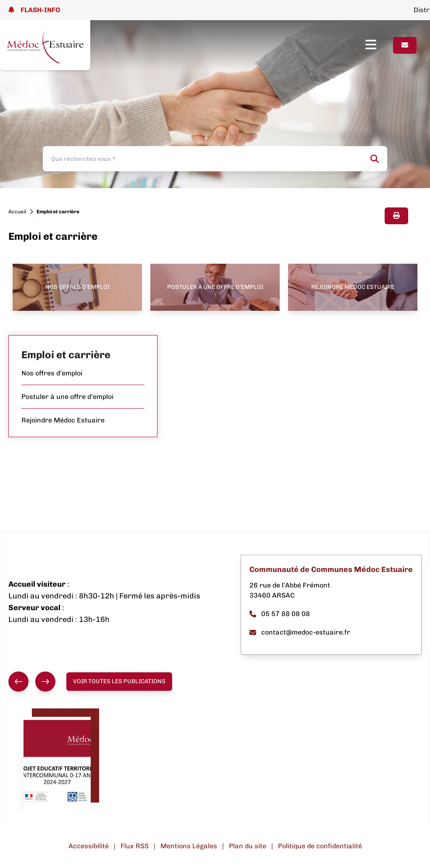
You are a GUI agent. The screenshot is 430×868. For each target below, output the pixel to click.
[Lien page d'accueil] (45, 45)
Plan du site (248, 846)
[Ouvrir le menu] (379, 45)
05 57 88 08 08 (280, 614)
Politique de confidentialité (320, 846)
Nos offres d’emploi (52, 373)
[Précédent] (18, 682)
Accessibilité (89, 846)
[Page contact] (405, 45)
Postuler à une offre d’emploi (67, 397)
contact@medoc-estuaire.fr (300, 632)
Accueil (17, 212)
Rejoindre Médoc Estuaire (63, 420)
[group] (32, 682)
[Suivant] (45, 682)
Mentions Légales (189, 846)
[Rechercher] (375, 159)
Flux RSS (135, 846)
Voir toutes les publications (119, 681)
